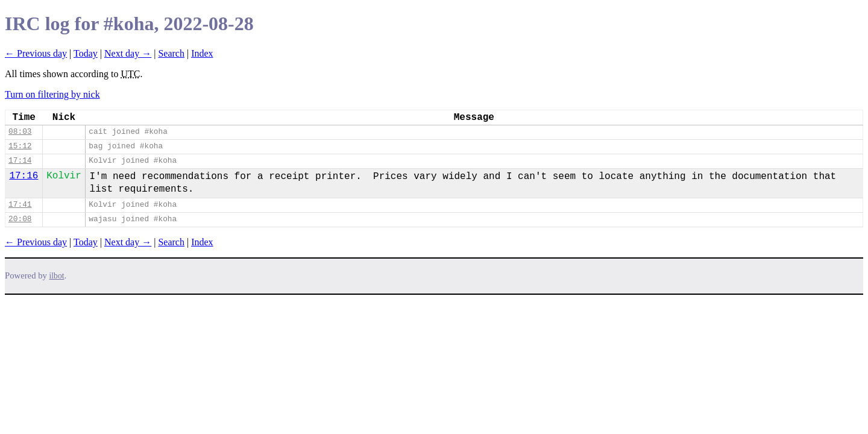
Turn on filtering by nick (52, 94)
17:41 (20, 205)
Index (202, 53)
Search (171, 53)
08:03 (20, 132)
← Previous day (36, 53)
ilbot (57, 276)
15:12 (20, 146)
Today (86, 53)
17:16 (24, 176)
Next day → (128, 53)
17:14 (20, 161)
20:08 (20, 219)
